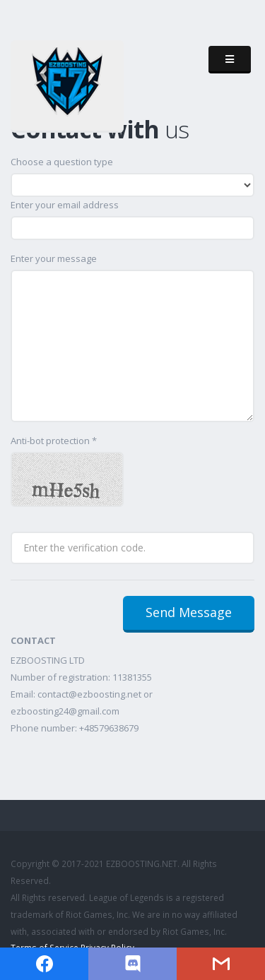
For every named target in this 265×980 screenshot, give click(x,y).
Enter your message (54, 258)
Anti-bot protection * (54, 441)
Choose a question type (62, 162)
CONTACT (33, 640)
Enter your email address (65, 205)
